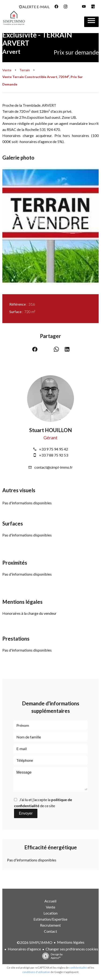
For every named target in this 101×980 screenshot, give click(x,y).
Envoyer (26, 813)
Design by (51, 956)
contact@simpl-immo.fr (54, 467)
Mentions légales (71, 942)
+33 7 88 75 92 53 (54, 455)
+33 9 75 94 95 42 (54, 449)
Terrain (25, 70)
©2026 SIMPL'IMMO (35, 942)
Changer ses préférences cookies (72, 949)
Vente (7, 70)
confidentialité (78, 968)
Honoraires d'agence (24, 949)
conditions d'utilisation (36, 972)
